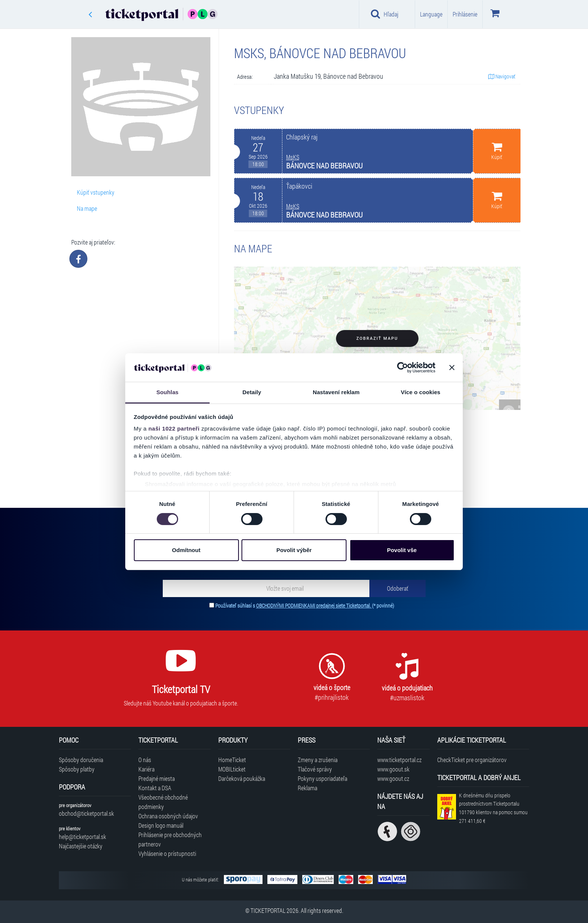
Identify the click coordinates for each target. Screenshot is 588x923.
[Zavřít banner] (452, 368)
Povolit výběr (294, 550)
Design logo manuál (161, 825)
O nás (145, 760)
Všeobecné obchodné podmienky (163, 802)
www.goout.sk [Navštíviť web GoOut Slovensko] (393, 769)
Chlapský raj (302, 137)
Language (431, 14)
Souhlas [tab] (167, 392)
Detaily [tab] (252, 392)
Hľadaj (385, 14)
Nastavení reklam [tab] (336, 392)
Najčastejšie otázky (81, 846)
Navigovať (502, 76)
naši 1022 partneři (174, 428)
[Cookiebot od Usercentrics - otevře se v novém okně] (403, 368)
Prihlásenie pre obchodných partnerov (170, 839)
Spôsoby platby (77, 769)
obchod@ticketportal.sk (86, 813)
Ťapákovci (299, 186)
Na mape (87, 208)
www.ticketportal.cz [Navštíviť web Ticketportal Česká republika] (399, 760)
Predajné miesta (157, 778)
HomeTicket (232, 760)
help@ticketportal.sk (82, 837)
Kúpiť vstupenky (96, 192)
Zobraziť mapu (377, 338)
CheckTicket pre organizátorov (472, 760)
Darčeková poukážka (242, 778)
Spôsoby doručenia (81, 760)
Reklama (307, 788)
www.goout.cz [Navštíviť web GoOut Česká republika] (393, 778)
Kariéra (146, 769)
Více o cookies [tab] (421, 392)
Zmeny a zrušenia (318, 760)
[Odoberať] (397, 588)
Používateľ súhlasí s (305, 606)
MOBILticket (232, 769)
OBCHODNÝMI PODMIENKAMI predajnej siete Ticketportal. (314, 606)
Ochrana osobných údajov (168, 816)
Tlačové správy (315, 769)
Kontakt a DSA (155, 788)
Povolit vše (402, 550)
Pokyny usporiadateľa (322, 778)
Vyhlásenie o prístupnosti (167, 853)
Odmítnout (186, 550)
